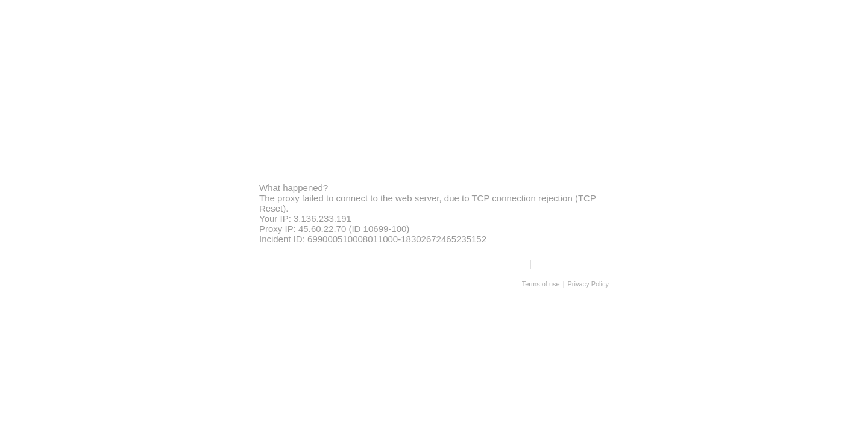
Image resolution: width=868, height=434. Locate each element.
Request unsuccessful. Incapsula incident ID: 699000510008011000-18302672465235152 (434, 217)
